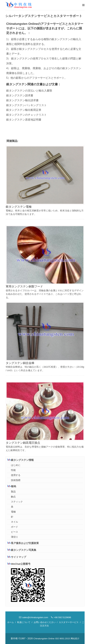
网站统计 (75, 639)
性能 (13, 470)
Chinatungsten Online (44, 639)
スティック (17, 502)
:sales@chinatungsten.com (34, 617)
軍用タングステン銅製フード (24, 286)
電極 (13, 512)
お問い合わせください (45, 622)
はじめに (16, 465)
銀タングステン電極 (19, 207)
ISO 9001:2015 (62, 639)
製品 (13, 492)
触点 (13, 497)
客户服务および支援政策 (23, 543)
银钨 (12, 486)
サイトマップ (17, 557)
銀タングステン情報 (20, 460)
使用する (16, 475)
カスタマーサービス (69, 622)
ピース (14, 532)
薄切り (14, 537)
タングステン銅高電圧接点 (23, 443)
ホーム (11, 622)
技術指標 (16, 480)
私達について (24, 622)
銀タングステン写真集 (22, 550)
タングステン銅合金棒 (20, 363)
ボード (14, 527)
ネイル (14, 522)
